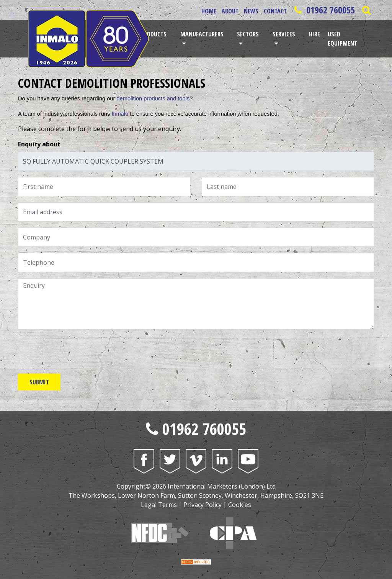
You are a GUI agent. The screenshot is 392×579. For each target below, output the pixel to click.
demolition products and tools (153, 98)
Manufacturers (202, 34)
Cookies (240, 505)
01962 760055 (323, 10)
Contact (275, 11)
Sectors (248, 34)
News (251, 11)
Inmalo (120, 114)
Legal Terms (159, 505)
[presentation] (76, 351)
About (230, 11)
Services (284, 34)
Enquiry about (39, 144)
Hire (314, 34)
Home (209, 11)
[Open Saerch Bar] (366, 10)
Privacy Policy (203, 505)
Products (154, 34)
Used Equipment (342, 39)
